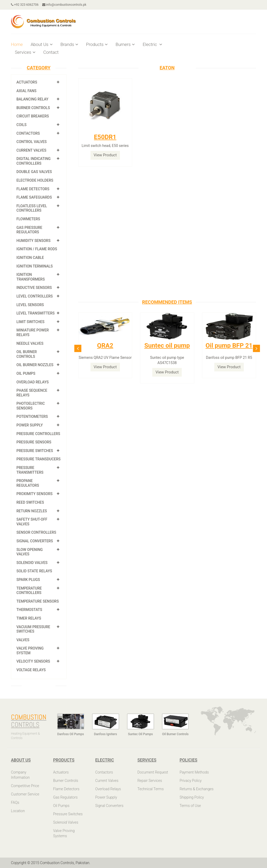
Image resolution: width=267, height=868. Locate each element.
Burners (125, 44)
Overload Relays (33, 382)
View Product (105, 155)
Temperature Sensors (38, 601)
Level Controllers (35, 296)
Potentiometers (32, 417)
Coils (22, 125)
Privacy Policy (191, 781)
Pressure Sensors (34, 442)
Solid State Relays (34, 571)
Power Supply (30, 425)
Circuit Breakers (33, 116)
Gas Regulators (65, 797)
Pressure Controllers (38, 434)
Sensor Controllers (36, 532)
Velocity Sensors (33, 661)
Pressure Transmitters (30, 470)
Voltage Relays (31, 670)
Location (18, 811)
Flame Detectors (33, 189)
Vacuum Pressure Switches (33, 629)
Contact (51, 52)
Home (17, 44)
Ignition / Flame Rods (37, 249)
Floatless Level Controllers (32, 208)
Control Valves (32, 142)
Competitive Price (25, 786)
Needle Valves (30, 343)
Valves (23, 640)
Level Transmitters (36, 313)
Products (97, 44)
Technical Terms (151, 789)
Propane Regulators (28, 483)
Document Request (153, 772)
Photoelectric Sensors (31, 406)
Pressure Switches (35, 451)
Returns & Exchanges (197, 789)
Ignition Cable (30, 258)
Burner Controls (33, 108)
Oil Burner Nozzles (35, 365)
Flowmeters (28, 219)
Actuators (27, 82)
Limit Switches (31, 322)
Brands (69, 44)
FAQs (15, 802)
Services (25, 52)
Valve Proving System (30, 651)
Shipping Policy (192, 797)
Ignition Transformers (31, 277)
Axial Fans (26, 91)
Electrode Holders (35, 180)
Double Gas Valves (34, 172)
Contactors (28, 133)
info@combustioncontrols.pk (64, 5)
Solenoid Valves (32, 563)
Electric (152, 44)
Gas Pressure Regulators (29, 230)
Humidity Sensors (34, 241)
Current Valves (31, 150)
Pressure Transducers (38, 459)
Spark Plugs (28, 580)
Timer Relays (29, 618)
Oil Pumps (26, 373)
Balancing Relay (32, 99)
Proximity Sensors (34, 494)
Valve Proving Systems (64, 833)
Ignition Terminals (35, 266)
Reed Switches (30, 502)
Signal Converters (35, 541)
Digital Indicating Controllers (34, 161)
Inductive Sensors (34, 288)
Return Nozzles (32, 511)
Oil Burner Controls (27, 354)
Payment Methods (194, 772)
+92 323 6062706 (25, 5)
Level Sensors (30, 305)
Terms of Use (190, 806)
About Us (41, 44)
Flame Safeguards (34, 197)
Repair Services (150, 781)
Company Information (20, 775)
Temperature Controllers (29, 591)
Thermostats (29, 610)
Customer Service (25, 794)
